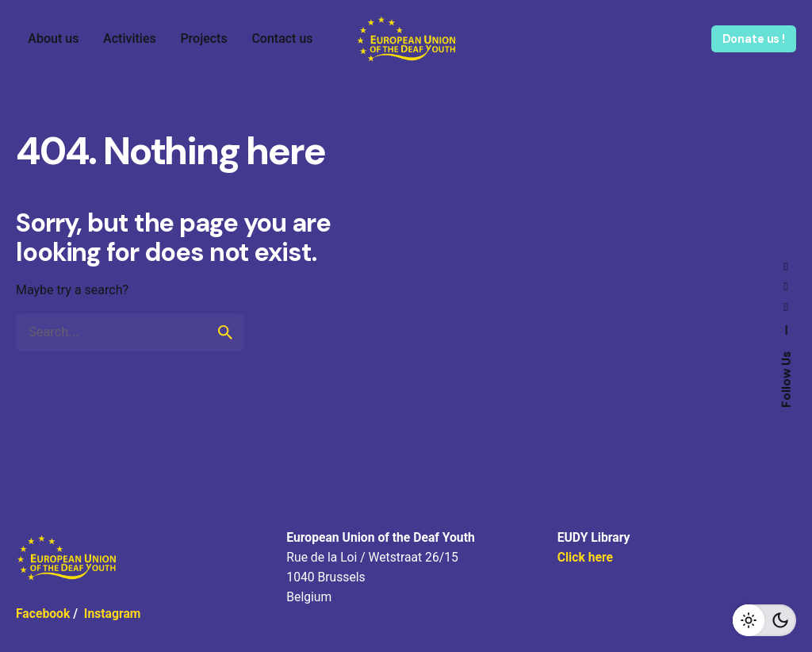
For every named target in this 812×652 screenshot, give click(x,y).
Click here (585, 557)
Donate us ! (754, 39)
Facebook (43, 614)
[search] (225, 332)
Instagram (113, 614)
